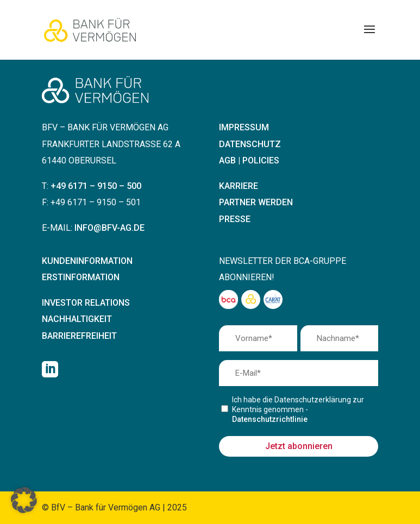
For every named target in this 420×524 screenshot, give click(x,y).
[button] (24, 500)
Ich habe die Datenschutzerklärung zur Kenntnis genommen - (298, 409)
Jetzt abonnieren (299, 446)
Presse (235, 219)
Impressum (244, 127)
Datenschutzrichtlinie (270, 419)
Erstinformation (81, 277)
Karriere (239, 186)
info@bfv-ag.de (109, 228)
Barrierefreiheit (79, 336)
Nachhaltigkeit (77, 319)
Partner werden (256, 202)
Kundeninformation (87, 261)
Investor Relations (86, 303)
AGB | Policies (249, 160)
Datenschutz (250, 144)
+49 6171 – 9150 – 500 (96, 186)
